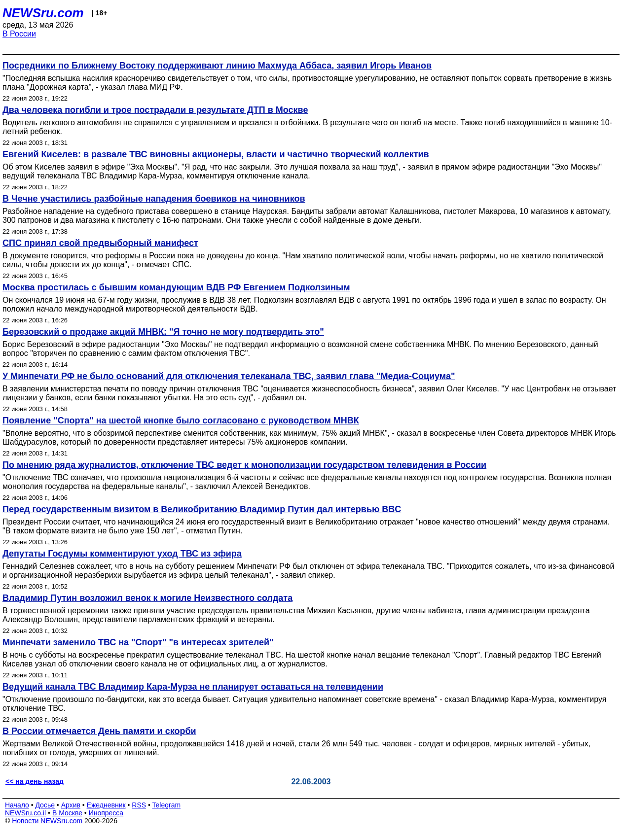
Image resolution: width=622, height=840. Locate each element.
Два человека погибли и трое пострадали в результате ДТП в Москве (155, 110)
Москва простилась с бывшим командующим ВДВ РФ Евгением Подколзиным (176, 287)
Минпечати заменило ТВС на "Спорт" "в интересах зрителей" (138, 642)
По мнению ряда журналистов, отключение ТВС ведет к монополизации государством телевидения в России (244, 465)
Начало (17, 805)
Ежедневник (106, 805)
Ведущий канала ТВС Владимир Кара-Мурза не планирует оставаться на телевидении (193, 687)
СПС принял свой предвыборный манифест (100, 243)
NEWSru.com (43, 13)
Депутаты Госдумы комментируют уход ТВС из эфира (122, 554)
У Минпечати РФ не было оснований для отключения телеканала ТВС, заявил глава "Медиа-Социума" (229, 376)
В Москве (67, 813)
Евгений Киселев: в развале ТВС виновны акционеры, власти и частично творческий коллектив (216, 154)
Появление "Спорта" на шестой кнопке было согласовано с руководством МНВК (181, 420)
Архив (71, 805)
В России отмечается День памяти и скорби (99, 731)
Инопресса (106, 813)
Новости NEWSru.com (47, 821)
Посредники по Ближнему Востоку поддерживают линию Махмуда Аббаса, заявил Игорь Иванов (217, 66)
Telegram (167, 805)
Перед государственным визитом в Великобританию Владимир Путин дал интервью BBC (202, 509)
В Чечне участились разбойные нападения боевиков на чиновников (154, 199)
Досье (45, 805)
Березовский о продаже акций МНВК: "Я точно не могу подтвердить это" (163, 332)
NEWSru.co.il (25, 813)
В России (19, 34)
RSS (139, 805)
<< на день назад (35, 781)
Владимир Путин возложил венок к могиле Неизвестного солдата (147, 598)
